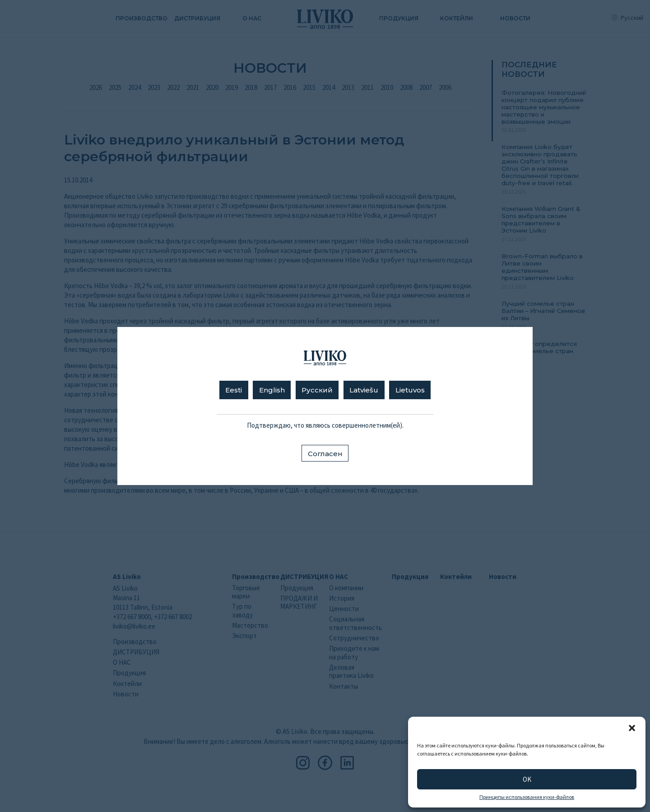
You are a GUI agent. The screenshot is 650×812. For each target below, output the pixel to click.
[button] (632, 728)
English (272, 390)
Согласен (325, 454)
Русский (317, 390)
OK (527, 779)
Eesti (234, 390)
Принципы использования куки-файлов (527, 797)
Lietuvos (410, 390)
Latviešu (364, 390)
